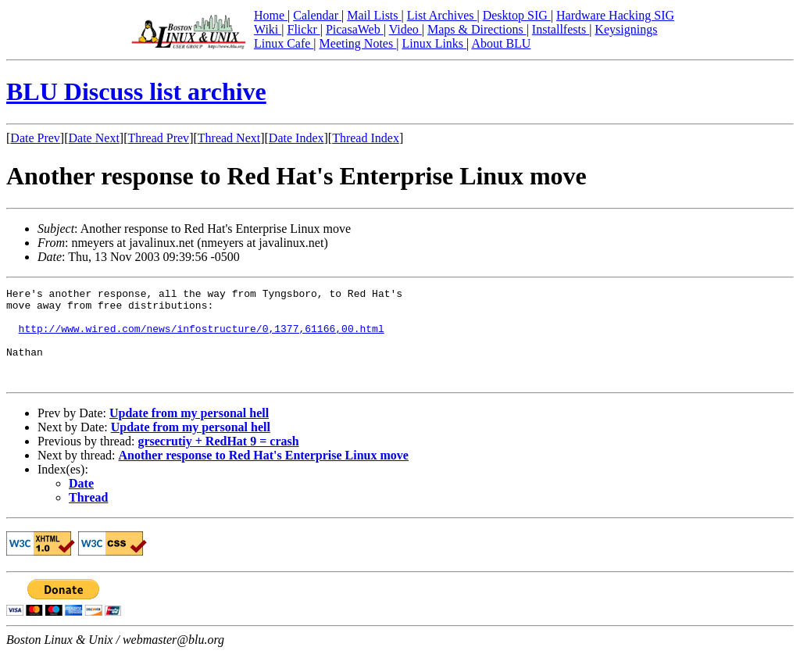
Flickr (303, 29)
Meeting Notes (358, 43)
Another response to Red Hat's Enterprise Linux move (264, 474)
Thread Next (229, 138)
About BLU (501, 43)
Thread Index (366, 138)
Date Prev (35, 138)
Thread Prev (158, 138)
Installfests (561, 29)
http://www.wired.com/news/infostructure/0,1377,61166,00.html (202, 338)
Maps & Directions (477, 29)
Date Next (94, 138)
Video (405, 29)
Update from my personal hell (189, 432)
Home (271, 15)
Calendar (317, 15)
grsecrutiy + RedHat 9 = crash (218, 460)
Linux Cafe (284, 43)
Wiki (268, 29)
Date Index (296, 138)
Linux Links (434, 43)
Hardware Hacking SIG (615, 15)
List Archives (442, 15)
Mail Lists (374, 15)
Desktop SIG (517, 15)
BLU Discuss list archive (136, 91)
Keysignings (626, 29)
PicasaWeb (355, 29)
